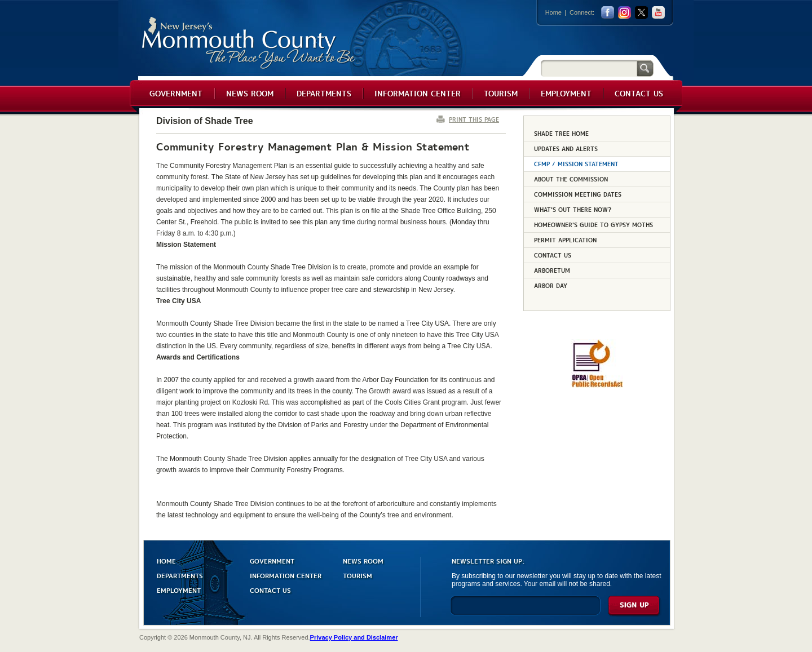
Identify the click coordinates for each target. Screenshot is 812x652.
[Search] (589, 68)
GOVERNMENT (272, 560)
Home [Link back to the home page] (553, 12)
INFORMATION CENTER (286, 575)
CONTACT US (270, 590)
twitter (641, 13)
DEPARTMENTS (180, 575)
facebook (608, 13)
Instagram (625, 13)
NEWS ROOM (363, 560)
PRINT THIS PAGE (474, 119)
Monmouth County (249, 43)
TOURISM (358, 575)
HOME (166, 560)
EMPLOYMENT (179, 590)
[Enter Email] (525, 611)
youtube (658, 13)
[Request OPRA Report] (597, 385)
